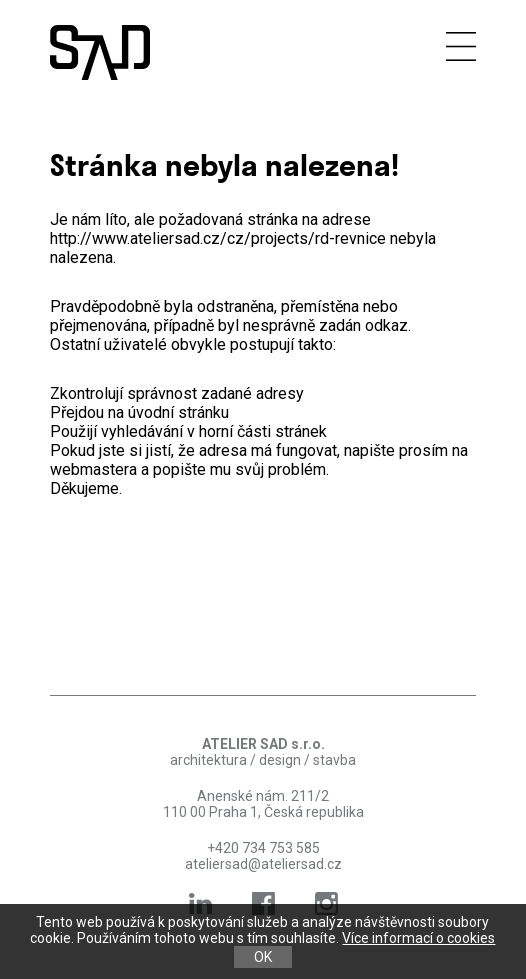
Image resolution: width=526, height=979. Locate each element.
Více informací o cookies (418, 938)
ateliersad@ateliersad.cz (263, 864)
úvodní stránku (178, 412)
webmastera (93, 469)
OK (263, 957)
